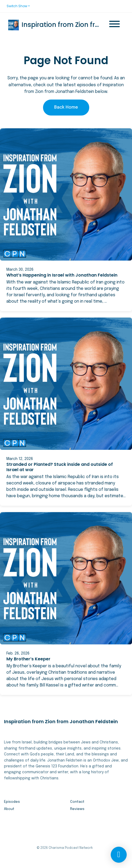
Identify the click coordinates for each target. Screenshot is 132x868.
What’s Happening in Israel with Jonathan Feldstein (62, 275)
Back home (66, 107)
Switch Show (17, 6)
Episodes (12, 802)
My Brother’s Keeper (28, 659)
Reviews (77, 809)
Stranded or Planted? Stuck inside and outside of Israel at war (60, 467)
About (9, 809)
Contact (77, 802)
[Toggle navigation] (114, 25)
